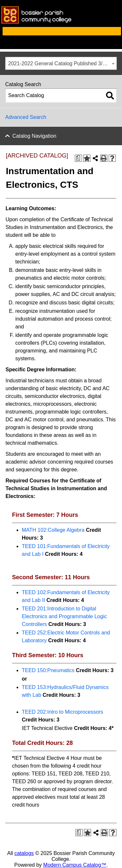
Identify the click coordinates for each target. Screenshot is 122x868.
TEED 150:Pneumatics (48, 670)
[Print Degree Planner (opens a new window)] (78, 158)
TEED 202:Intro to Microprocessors (62, 712)
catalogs (24, 853)
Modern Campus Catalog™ (75, 865)
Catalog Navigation (34, 136)
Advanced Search (26, 117)
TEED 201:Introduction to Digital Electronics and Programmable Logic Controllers (64, 616)
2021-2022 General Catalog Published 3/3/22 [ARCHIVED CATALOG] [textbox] (62, 64)
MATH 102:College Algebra (53, 530)
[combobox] (61, 63)
